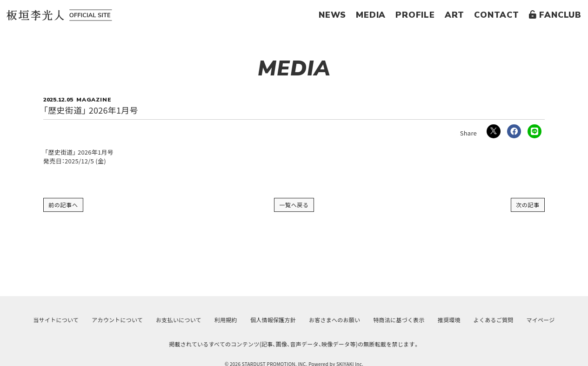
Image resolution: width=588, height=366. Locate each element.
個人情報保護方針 (273, 320)
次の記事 (528, 205)
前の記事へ (63, 205)
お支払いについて (179, 320)
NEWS (332, 15)
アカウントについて (117, 320)
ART (454, 15)
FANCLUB (555, 15)
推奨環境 (449, 320)
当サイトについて (56, 320)
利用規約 (226, 320)
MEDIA (371, 15)
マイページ (541, 320)
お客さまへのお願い (334, 320)
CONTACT (497, 15)
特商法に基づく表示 (399, 320)
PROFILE (415, 15)
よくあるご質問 (494, 320)
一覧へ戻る (294, 205)
